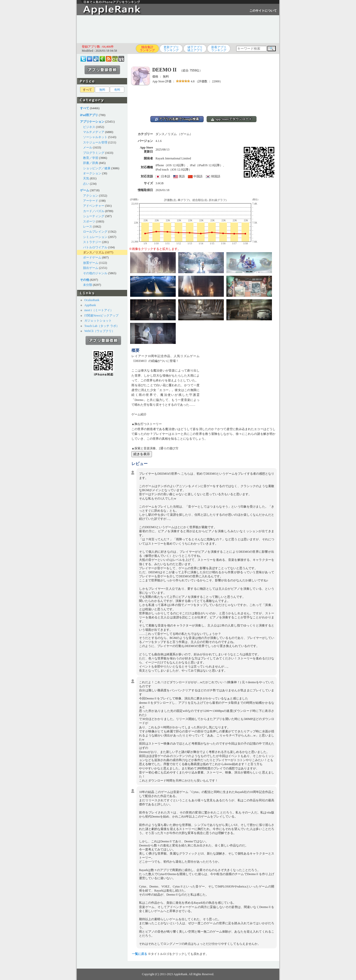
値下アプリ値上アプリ (195, 49)
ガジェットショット (98, 321)
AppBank (90, 305)
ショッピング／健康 (97, 168)
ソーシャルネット (95, 137)
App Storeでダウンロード (232, 119)
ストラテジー (92, 242)
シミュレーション (95, 237)
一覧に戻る (140, 954)
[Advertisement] (178, 29)
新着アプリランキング (219, 49)
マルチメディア (94, 132)
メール (88, 147)
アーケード (91, 201)
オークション (92, 173)
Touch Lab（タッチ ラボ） (102, 326)
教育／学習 (91, 158)
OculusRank (92, 300)
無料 (102, 90)
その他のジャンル (95, 273)
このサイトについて (263, 11)
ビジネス (89, 127)
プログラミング (94, 153)
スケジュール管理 (95, 142)
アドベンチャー (94, 206)
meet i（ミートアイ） (99, 310)
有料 (117, 90)
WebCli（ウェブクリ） (100, 331)
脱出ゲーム (91, 268)
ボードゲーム (92, 257)
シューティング (94, 216)
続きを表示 (142, 454)
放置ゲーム (91, 263)
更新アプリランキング (171, 49)
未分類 (88, 285)
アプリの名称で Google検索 (177, 119)
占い (86, 184)
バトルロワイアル (95, 247)
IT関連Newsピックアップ (101, 316)
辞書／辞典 (91, 163)
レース (88, 227)
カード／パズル (94, 211)
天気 (86, 178)
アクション (91, 196)
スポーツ (89, 221)
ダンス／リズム (94, 252)
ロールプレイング (95, 232)
